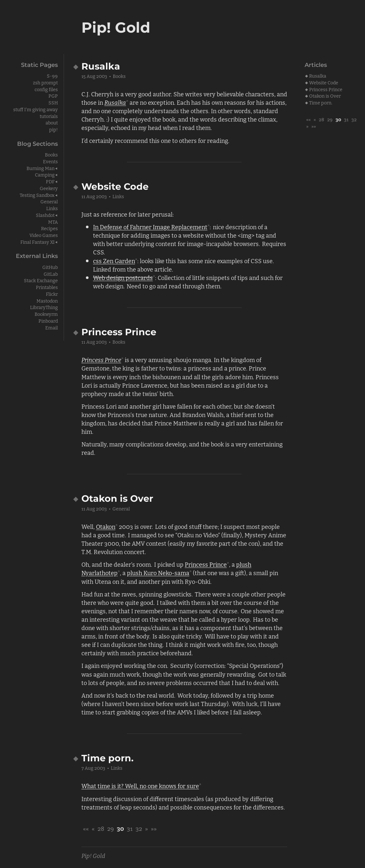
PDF (50, 181)
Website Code (324, 82)
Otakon (106, 526)
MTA (53, 222)
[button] (308, 119)
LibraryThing (44, 307)
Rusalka (318, 75)
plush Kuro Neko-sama (158, 573)
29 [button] (330, 119)
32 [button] (354, 119)
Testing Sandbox (37, 195)
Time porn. (321, 102)
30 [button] (338, 119)
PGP (53, 96)
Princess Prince (326, 89)
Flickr (52, 294)
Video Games (44, 235)
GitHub (50, 267)
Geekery (49, 188)
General (121, 508)
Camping (45, 174)
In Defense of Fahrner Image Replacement (150, 227)
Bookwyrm (46, 314)
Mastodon (47, 300)
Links (118, 196)
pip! (53, 129)
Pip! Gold (93, 855)
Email (52, 327)
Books (119, 76)
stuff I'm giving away (36, 109)
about (52, 122)
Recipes (49, 228)
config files (46, 89)
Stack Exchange (41, 280)
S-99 (52, 75)
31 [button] (346, 119)
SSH (53, 102)
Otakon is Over (325, 96)
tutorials (49, 116)
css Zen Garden (114, 261)
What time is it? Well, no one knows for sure (140, 786)
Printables (47, 287)
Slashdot (45, 215)
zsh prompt (45, 82)
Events (50, 161)
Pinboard (48, 321)
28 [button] (322, 119)
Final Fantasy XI (37, 242)
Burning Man (41, 168)
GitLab (51, 274)
